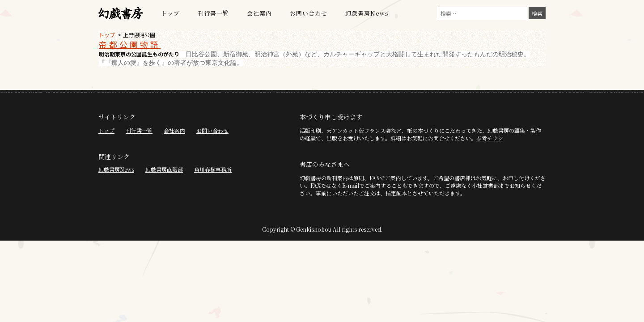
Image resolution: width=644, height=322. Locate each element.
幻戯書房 (121, 13)
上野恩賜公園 (139, 35)
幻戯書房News (367, 13)
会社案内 (259, 13)
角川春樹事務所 (213, 169)
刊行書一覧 (213, 13)
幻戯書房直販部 (164, 169)
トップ (170, 13)
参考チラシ (490, 138)
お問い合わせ (309, 13)
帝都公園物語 (130, 44)
